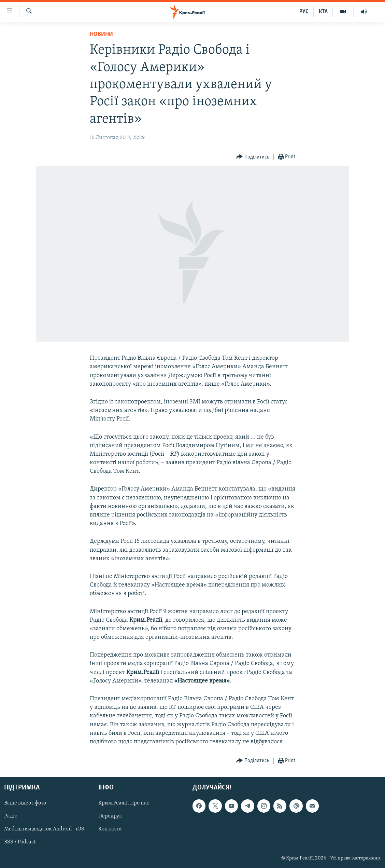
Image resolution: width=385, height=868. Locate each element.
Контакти (110, 829)
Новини (101, 34)
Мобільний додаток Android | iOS (44, 829)
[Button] (253, 157)
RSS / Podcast (20, 842)
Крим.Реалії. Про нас (124, 803)
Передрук (110, 816)
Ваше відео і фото (25, 803)
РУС (304, 12)
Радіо (11, 816)
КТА (323, 12)
